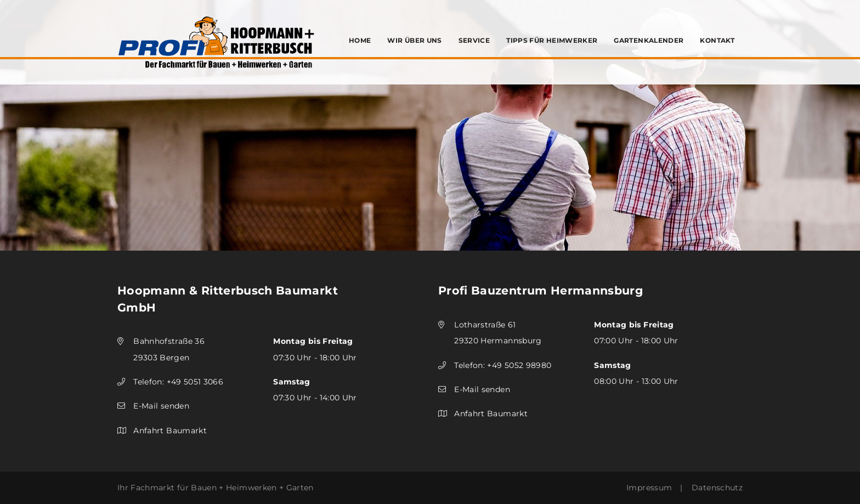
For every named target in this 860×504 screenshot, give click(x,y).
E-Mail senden (161, 406)
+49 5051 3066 (195, 382)
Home (360, 40)
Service (474, 40)
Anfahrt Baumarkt (170, 431)
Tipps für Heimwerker (552, 40)
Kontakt (717, 40)
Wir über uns (414, 40)
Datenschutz (717, 488)
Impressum (649, 488)
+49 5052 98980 (519, 365)
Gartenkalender (649, 40)
